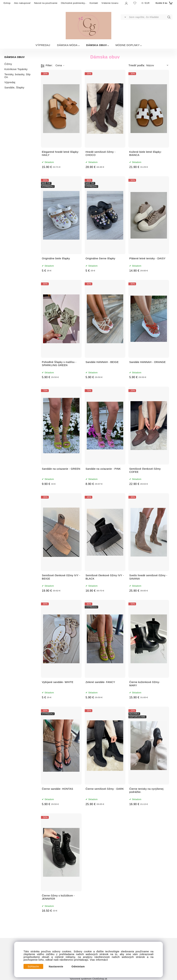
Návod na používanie (46, 3)
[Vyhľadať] (125, 17)
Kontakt (94, 3)
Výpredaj (10, 82)
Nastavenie (56, 967)
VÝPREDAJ (43, 45)
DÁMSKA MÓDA (67, 45)
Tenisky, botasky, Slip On (18, 76)
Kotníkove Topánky (16, 69)
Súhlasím (33, 967)
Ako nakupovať (22, 3)
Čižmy (8, 64)
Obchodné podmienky (73, 3)
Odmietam (78, 967)
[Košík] (164, 3)
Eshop (7, 3)
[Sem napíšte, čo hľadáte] (150, 17)
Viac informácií (99, 960)
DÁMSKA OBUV (97, 45)
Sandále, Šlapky (14, 88)
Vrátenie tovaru (110, 3)
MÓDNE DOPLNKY (128, 45)
